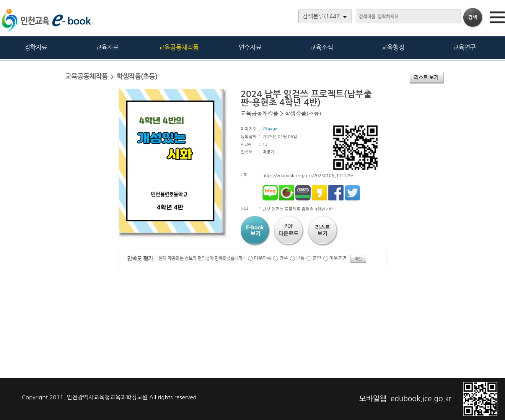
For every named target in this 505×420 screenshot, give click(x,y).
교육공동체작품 (178, 47)
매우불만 (338, 258)
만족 (284, 258)
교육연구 (464, 47)
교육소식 (321, 47)
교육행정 (393, 47)
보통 (301, 258)
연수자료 (250, 47)
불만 (317, 258)
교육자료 (107, 47)
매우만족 (263, 258)
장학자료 (36, 47)
